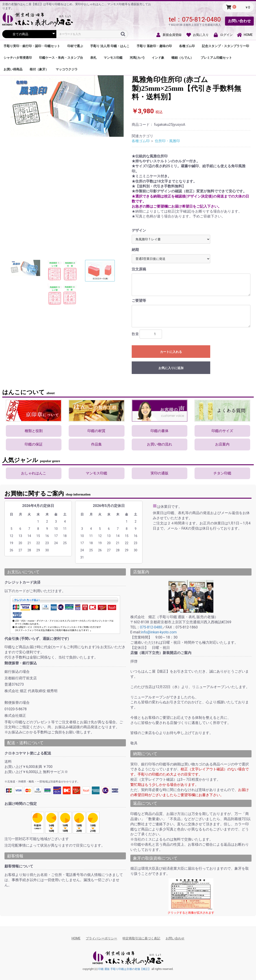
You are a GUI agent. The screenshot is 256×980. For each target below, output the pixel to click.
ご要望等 (139, 301)
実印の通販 (160, 473)
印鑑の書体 (160, 431)
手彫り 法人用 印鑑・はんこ (110, 46)
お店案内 (222, 444)
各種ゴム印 (187, 46)
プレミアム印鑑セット (216, 58)
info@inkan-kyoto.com (159, 632)
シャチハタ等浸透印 (18, 58)
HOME (76, 938)
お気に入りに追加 (171, 368)
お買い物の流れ (160, 444)
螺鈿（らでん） (182, 58)
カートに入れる (171, 352)
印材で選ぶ (75, 46)
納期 (135, 250)
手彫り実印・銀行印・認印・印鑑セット (32, 46)
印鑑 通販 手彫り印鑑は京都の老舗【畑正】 (125, 969)
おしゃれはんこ (34, 473)
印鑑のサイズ (222, 431)
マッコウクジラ (67, 69)
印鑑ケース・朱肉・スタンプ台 (61, 58)
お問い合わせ (239, 21)
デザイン (139, 230)
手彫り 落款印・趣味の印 (154, 46)
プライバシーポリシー (101, 938)
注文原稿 (139, 269)
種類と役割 (34, 431)
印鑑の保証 (34, 444)
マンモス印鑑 (113, 58)
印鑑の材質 (96, 431)
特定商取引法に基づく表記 (141, 938)
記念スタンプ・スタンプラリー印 (225, 46)
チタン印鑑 (222, 473)
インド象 (158, 58)
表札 (93, 58)
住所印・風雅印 (167, 141)
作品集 (96, 444)
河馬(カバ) (137, 58)
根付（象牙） (39, 69)
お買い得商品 (13, 69)
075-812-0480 (201, 19)
